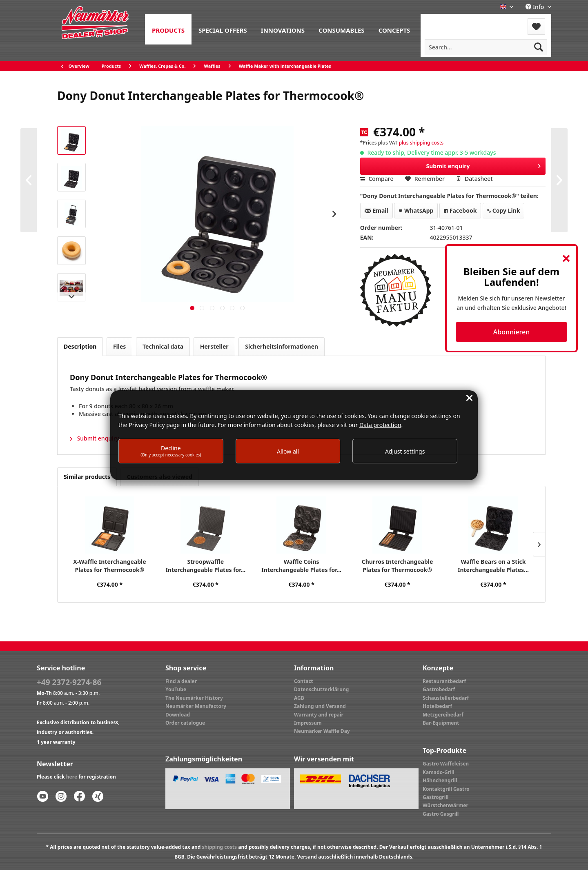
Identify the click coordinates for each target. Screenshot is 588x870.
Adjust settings (405, 451)
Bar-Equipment (441, 723)
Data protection (380, 425)
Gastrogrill (435, 797)
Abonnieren (511, 332)
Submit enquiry (484, 165)
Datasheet (474, 179)
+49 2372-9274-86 (69, 682)
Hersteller (214, 346)
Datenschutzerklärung (321, 689)
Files (119, 346)
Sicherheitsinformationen (282, 346)
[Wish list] (536, 27)
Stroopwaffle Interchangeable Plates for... (205, 566)
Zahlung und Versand (320, 706)
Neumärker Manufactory (196, 706)
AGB (299, 698)
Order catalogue (185, 723)
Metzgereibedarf (443, 715)
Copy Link (503, 210)
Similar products (87, 477)
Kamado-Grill (439, 772)
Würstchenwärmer (445, 805)
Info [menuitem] (536, 7)
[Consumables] (342, 29)
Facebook (460, 210)
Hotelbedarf (437, 706)
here (72, 777)
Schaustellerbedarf (446, 698)
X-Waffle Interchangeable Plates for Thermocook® (109, 566)
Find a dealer (181, 681)
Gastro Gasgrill (441, 814)
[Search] (539, 47)
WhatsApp (416, 210)
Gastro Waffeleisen (446, 764)
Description (80, 346)
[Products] (168, 29)
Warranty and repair (319, 715)
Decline (171, 451)
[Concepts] (394, 29)
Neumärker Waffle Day (322, 731)
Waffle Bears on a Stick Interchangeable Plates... (493, 566)
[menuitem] (168, 29)
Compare (377, 179)
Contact (304, 681)
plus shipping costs (421, 143)
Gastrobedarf (439, 689)
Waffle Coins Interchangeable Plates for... (301, 566)
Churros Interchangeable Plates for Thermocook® (398, 566)
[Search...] (486, 47)
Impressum (308, 723)
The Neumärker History (194, 698)
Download (178, 715)
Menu (442, 21)
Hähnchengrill (440, 780)
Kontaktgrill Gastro (446, 789)
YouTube (176, 689)
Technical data (163, 346)
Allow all (288, 451)
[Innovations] (283, 29)
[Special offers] (223, 29)
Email (376, 210)
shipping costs (219, 847)
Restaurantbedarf (444, 681)
